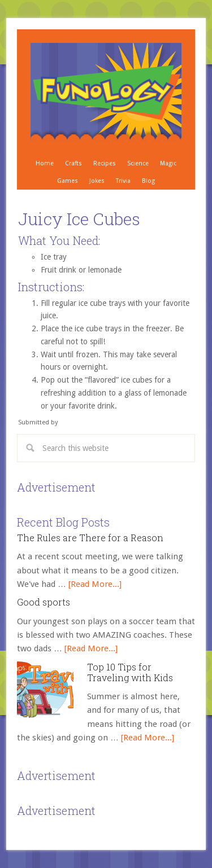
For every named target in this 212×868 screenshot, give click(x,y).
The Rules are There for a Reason (90, 538)
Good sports (44, 602)
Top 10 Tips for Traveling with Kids (130, 672)
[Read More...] (95, 584)
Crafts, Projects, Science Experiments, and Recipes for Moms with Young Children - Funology (106, 92)
